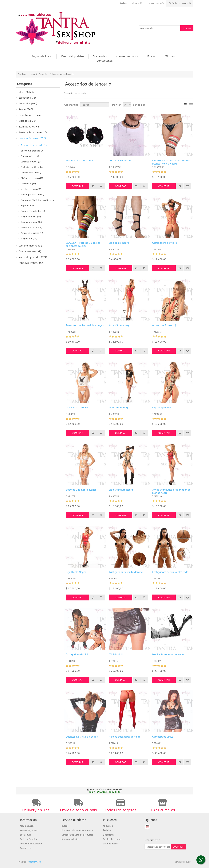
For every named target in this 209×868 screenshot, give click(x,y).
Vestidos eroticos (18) (31, 228)
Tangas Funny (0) (29, 239)
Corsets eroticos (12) (31, 173)
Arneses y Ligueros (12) (32, 233)
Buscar (152, 56)
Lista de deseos (111, 844)
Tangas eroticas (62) (31, 217)
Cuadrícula (186, 105)
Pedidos (107, 830)
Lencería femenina (39, 74)
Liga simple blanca (77, 407)
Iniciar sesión (137, 3)
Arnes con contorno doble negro (85, 325)
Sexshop (22, 74)
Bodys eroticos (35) (30, 156)
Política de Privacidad (31, 844)
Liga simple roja (162, 407)
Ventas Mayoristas (73, 56)
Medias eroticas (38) (31, 189)
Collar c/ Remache (120, 161)
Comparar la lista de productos (77, 835)
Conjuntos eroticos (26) (32, 167)
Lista (191, 105)
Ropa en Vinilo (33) (30, 206)
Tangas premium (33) (31, 222)
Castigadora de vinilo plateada (170, 572)
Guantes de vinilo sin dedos (82, 737)
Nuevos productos (127, 56)
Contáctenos (105, 61)
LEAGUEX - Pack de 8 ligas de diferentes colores (83, 244)
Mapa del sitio (27, 826)
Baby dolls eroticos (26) (32, 151)
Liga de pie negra (119, 243)
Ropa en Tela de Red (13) (33, 211)
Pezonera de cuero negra (80, 161)
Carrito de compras (113, 839)
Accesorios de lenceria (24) (34, 145)
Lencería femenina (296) (32, 138)
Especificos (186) (28, 98)
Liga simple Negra (120, 407)
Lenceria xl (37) (28, 184)
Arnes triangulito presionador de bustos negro (171, 491)
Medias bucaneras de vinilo (168, 654)
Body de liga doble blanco (81, 490)
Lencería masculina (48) (32, 246)
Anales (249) (26, 109)
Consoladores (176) (30, 115)
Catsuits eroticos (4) (31, 162)
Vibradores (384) (28, 121)
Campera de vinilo (163, 737)
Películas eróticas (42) (31, 263)
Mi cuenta (171, 56)
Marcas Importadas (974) (33, 257)
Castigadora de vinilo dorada (126, 572)
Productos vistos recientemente (77, 830)
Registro (124, 3)
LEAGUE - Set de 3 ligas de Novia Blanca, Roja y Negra (172, 162)
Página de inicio (42, 56)
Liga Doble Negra (76, 572)
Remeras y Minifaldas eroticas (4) (38, 200)
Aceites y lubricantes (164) (33, 132)
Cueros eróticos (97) (30, 251)
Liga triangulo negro (121, 490)
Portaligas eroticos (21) (32, 195)
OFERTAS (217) (27, 92)
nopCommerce (35, 862)
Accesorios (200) (28, 104)
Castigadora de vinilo (165, 243)
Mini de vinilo (117, 654)
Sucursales (100, 56)
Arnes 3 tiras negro (120, 325)
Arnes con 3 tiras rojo (165, 325)
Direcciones (109, 835)
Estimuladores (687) (30, 127)
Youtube (147, 827)
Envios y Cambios (28, 839)
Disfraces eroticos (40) (32, 178)
